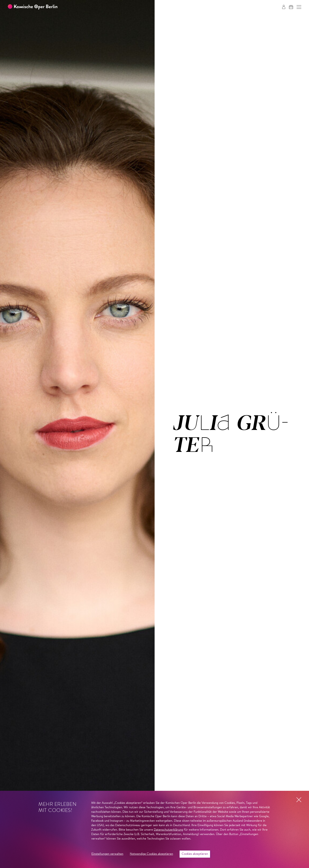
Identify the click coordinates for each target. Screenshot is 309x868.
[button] (299, 7)
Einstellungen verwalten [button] (107, 854)
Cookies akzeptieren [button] (195, 854)
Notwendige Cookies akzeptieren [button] (151, 854)
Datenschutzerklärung (168, 830)
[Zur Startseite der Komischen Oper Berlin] (33, 7)
